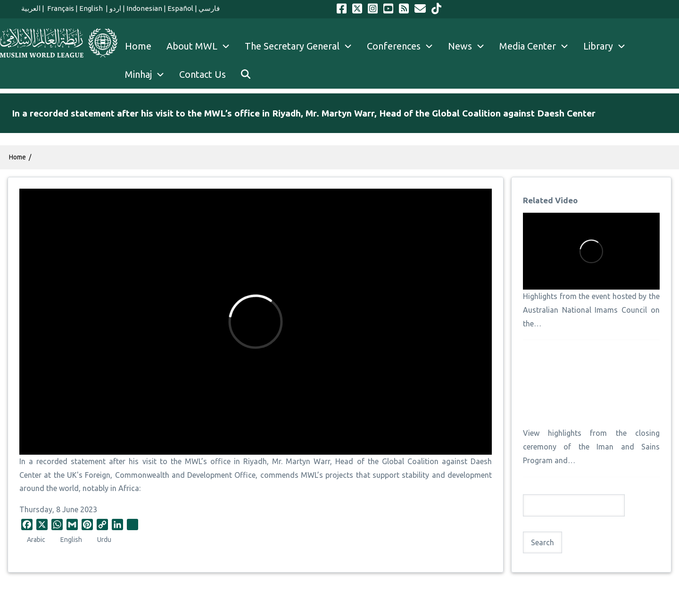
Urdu (104, 540)
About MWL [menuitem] (202, 46)
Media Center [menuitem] (538, 46)
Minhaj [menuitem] (148, 75)
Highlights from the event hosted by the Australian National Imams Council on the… (591, 310)
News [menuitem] (470, 46)
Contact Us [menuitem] (203, 74)
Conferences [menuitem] (404, 46)
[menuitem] (246, 75)
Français (60, 8)
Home (17, 157)
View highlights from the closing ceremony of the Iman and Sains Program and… (591, 447)
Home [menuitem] (138, 46)
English (92, 8)
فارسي (209, 8)
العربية (31, 8)
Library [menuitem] (608, 46)
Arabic (36, 540)
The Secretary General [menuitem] (302, 46)
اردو (115, 8)
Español (180, 8)
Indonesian (144, 8)
